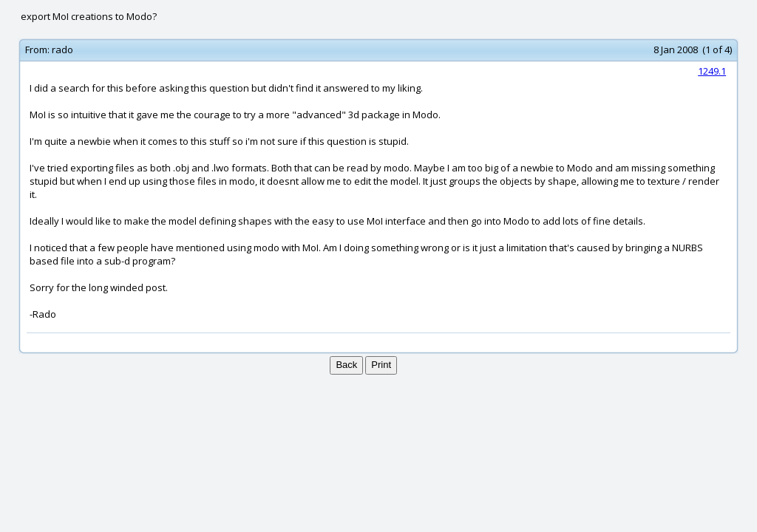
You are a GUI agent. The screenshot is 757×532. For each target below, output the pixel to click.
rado (62, 50)
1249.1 (712, 71)
